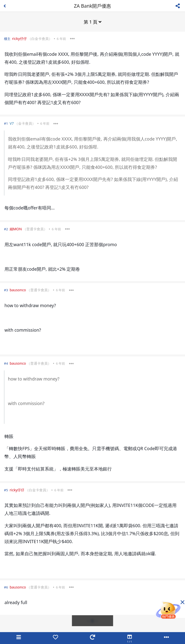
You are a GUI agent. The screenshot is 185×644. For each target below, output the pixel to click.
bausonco (18, 290)
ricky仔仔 (19, 39)
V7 (12, 123)
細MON (16, 229)
